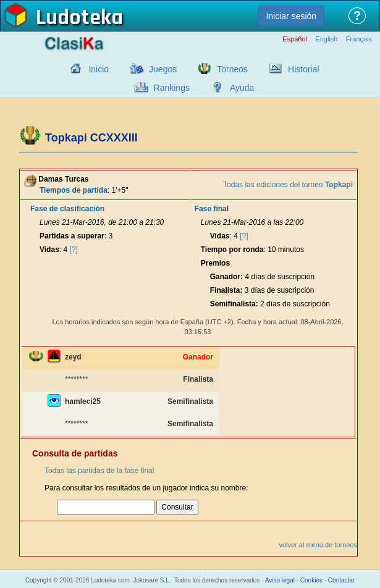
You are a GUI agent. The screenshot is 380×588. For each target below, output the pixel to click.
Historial (304, 69)
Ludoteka (79, 18)
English (326, 39)
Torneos (232, 69)
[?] (74, 250)
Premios (215, 263)
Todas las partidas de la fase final (99, 471)
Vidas (49, 250)
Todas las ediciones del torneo (288, 185)
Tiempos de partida (74, 190)
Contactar (341, 580)
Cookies (311, 580)
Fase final (212, 209)
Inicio (99, 69)
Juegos (163, 69)
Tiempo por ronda (232, 250)
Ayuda (242, 88)
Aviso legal (280, 580)
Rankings (172, 88)
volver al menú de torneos (318, 545)
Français (359, 39)
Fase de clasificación (67, 209)
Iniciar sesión (291, 16)
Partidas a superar (72, 236)
